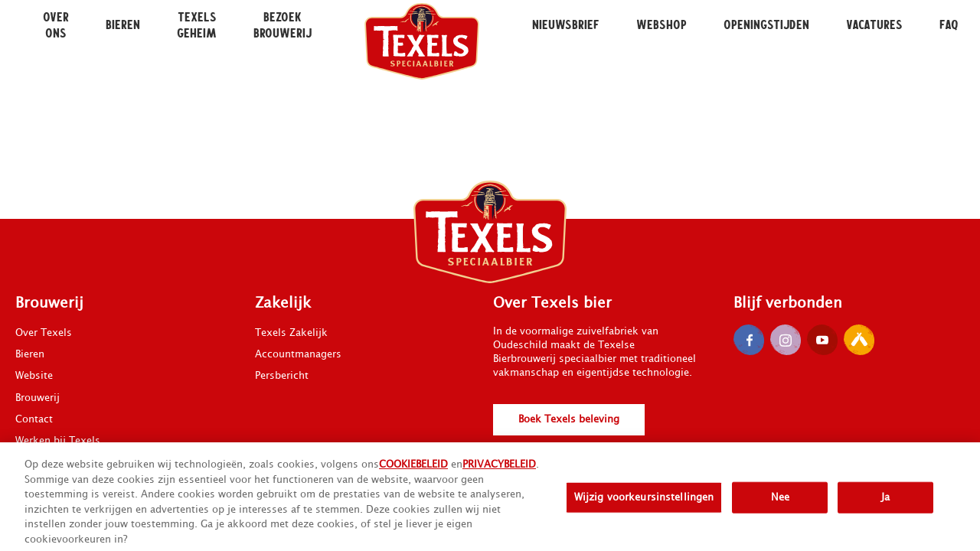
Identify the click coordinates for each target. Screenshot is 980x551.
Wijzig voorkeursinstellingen (644, 503)
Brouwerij (38, 398)
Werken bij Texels (58, 441)
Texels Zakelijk (291, 333)
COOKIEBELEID (413, 471)
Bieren (30, 354)
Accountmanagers (298, 354)
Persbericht (282, 376)
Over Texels (44, 333)
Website (34, 376)
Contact (34, 419)
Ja (885, 503)
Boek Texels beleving (569, 419)
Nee (780, 503)
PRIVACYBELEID (499, 471)
